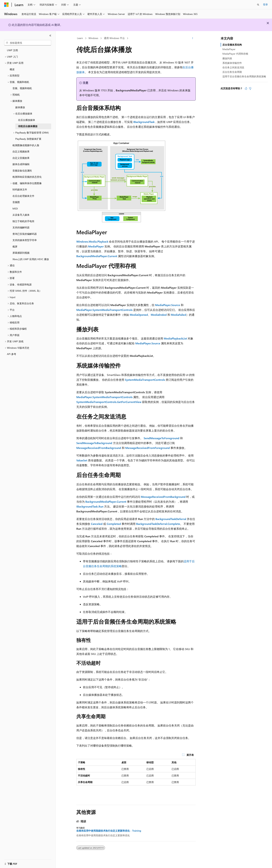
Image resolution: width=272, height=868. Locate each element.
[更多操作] (193, 38)
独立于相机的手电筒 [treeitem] (23, 221)
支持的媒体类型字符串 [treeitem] (25, 240)
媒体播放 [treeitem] (20, 107)
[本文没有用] (250, 88)
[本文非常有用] (246, 88)
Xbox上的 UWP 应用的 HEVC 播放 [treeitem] (31, 259)
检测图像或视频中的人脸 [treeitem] (26, 145)
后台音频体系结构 (232, 45)
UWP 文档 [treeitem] (12, 50)
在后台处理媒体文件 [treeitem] (23, 196)
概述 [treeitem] (12, 69)
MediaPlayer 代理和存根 (235, 54)
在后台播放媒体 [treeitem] (27, 120)
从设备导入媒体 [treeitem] (21, 215)
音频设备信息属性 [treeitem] (22, 171)
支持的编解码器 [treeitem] (21, 227)
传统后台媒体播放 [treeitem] (28, 126)
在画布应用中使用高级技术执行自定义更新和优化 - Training (109, 831)
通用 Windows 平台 (114, 38)
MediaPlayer (229, 49)
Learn (80, 38)
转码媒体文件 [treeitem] (20, 189)
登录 (265, 4)
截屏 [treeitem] (15, 246)
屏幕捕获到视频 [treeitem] (21, 253)
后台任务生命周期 (232, 72)
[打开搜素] (258, 5)
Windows (93, 38)
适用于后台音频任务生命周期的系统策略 (244, 76)
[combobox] (28, 43)
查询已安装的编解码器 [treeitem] (25, 234)
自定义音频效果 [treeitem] (21, 158)
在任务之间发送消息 (233, 67)
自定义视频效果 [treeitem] (21, 151)
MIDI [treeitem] (15, 209)
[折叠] (50, 36)
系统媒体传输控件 (232, 63)
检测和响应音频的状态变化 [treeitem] (27, 177)
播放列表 (227, 58)
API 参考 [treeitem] (12, 354)
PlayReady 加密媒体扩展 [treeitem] (28, 139)
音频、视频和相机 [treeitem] (22, 88)
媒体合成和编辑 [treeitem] (21, 164)
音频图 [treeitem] (16, 202)
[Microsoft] (6, 5)
